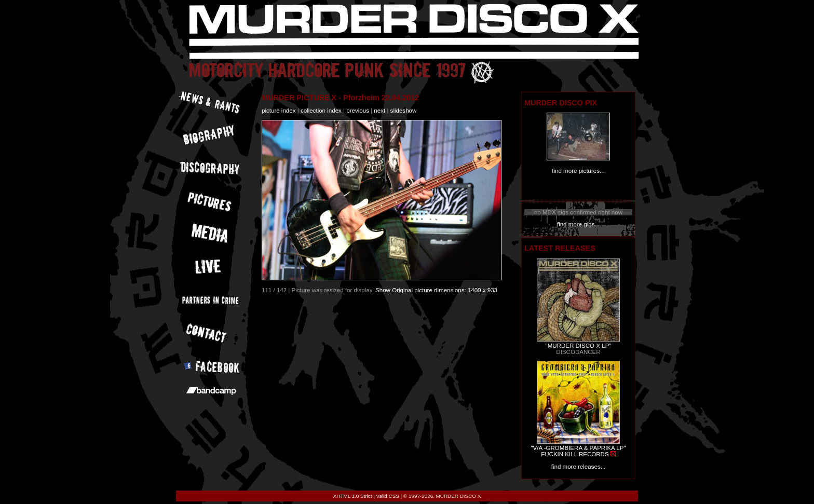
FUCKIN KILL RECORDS (575, 454)
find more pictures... (578, 171)
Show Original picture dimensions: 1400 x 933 (436, 290)
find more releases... (579, 467)
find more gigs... (578, 224)
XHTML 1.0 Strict (353, 496)
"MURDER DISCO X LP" (579, 346)
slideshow (404, 111)
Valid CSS (388, 496)
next (379, 111)
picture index (279, 111)
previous (358, 111)
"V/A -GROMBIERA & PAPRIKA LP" (578, 448)
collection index (321, 111)
